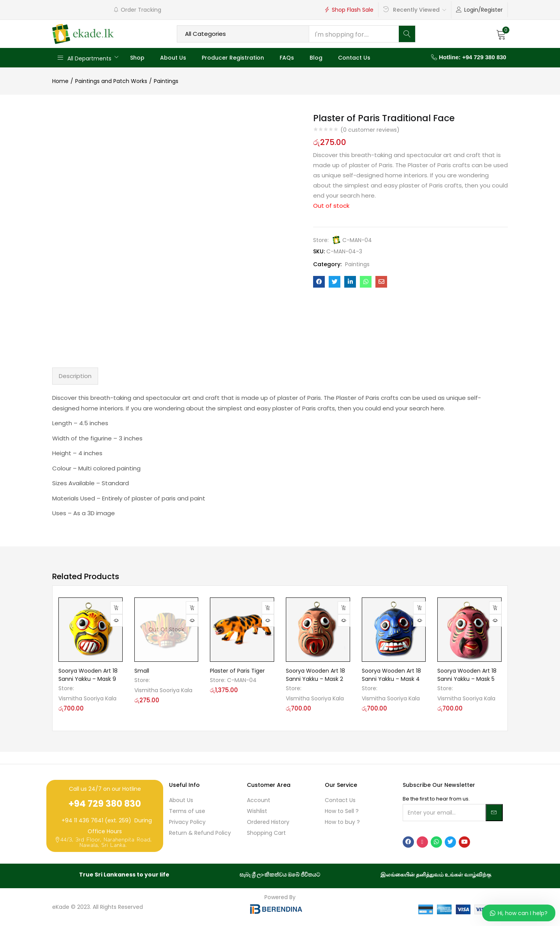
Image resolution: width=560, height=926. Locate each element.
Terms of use (187, 811)
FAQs (287, 58)
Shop (137, 58)
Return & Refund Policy (200, 833)
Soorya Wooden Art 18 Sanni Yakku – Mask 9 (88, 675)
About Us (173, 58)
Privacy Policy (187, 822)
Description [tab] (75, 376)
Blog (316, 58)
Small (142, 671)
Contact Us (354, 58)
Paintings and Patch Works (111, 81)
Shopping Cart (266, 833)
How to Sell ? (342, 811)
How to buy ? (342, 822)
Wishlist (257, 811)
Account (259, 800)
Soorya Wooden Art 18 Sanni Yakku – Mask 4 (391, 675)
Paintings (166, 81)
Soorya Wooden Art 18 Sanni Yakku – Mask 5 (467, 675)
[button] (501, 34)
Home (60, 81)
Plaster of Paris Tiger (237, 671)
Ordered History (268, 822)
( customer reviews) (370, 130)
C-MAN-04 (357, 240)
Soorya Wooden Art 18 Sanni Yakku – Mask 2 (315, 675)
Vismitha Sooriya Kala (87, 698)
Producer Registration (233, 58)
